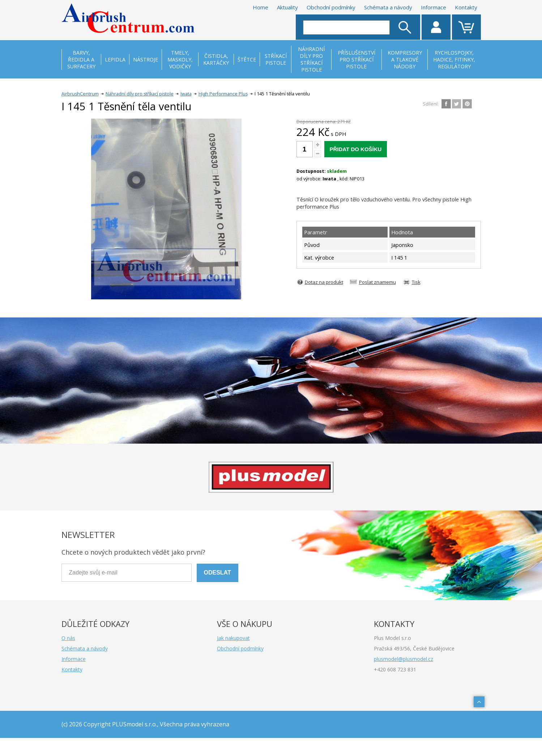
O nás (68, 638)
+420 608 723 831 (395, 669)
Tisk (416, 282)
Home (261, 7)
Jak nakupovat (233, 638)
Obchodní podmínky (331, 7)
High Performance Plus (223, 94)
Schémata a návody (388, 7)
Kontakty (466, 7)
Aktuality (287, 7)
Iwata (186, 94)
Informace (434, 7)
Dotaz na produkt (324, 282)
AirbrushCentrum (80, 94)
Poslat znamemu (377, 282)
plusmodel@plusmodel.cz (404, 659)
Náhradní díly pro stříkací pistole (140, 94)
